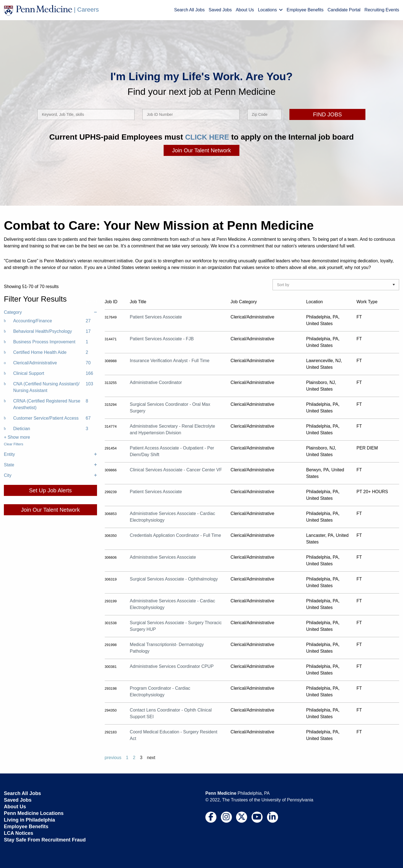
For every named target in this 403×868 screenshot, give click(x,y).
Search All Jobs (189, 10)
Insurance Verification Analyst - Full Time (170, 361)
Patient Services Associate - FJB (162, 339)
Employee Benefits (305, 10)
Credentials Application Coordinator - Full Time (176, 535)
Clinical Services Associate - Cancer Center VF (176, 470)
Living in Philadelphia (29, 820)
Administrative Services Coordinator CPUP (172, 666)
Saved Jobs (220, 10)
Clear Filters (14, 444)
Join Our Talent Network (201, 150)
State (50, 465)
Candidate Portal (344, 10)
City (50, 475)
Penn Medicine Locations (34, 813)
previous (113, 758)
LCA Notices (19, 833)
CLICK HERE (207, 137)
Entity (50, 454)
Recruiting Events (382, 10)
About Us (245, 10)
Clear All (90, 301)
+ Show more (17, 437)
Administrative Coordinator (156, 382)
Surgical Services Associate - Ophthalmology (174, 579)
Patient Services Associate (156, 317)
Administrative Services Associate (163, 557)
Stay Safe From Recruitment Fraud (45, 840)
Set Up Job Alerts (50, 490)
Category (50, 312)
